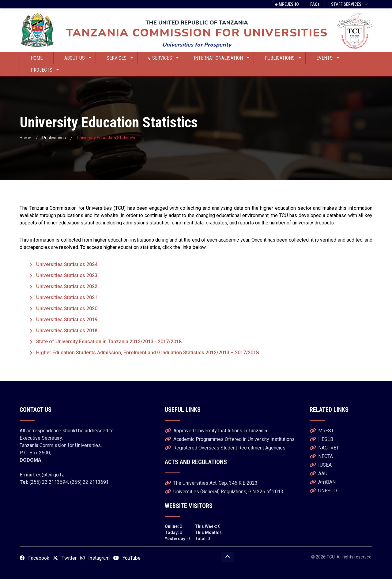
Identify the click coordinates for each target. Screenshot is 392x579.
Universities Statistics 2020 (67, 308)
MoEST (322, 431)
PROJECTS (45, 70)
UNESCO (323, 491)
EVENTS (328, 58)
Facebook (34, 558)
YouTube (127, 558)
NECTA (321, 456)
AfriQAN (323, 482)
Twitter (65, 558)
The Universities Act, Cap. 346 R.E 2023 (211, 483)
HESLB (321, 439)
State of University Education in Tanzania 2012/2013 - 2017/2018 (109, 342)
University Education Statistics (106, 138)
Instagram (95, 558)
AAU (318, 474)
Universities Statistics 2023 (67, 275)
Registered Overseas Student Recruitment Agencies (225, 448)
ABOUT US (78, 58)
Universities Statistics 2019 (67, 320)
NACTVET (324, 448)
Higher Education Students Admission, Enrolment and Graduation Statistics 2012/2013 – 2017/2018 (147, 353)
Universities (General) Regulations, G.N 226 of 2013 (224, 492)
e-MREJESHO (287, 4)
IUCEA (321, 465)
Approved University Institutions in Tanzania (216, 431)
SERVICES (120, 58)
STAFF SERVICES (350, 4)
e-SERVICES (164, 58)
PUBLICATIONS (283, 58)
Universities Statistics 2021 (67, 297)
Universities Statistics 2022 (67, 286)
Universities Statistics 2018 (67, 331)
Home (25, 138)
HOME (37, 58)
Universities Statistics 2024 (67, 264)
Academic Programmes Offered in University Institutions (230, 439)
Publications (54, 138)
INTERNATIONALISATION (222, 58)
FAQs (315, 4)
